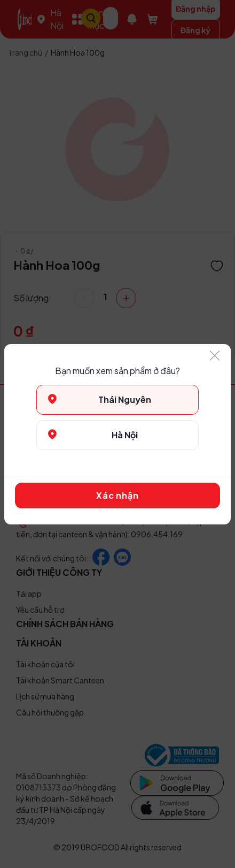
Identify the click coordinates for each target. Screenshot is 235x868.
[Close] (215, 356)
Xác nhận (117, 495)
